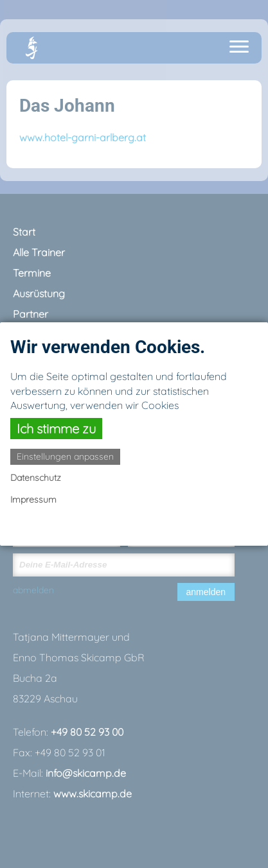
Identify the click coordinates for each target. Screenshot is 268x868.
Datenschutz (36, 478)
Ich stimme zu (56, 429)
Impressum (33, 499)
